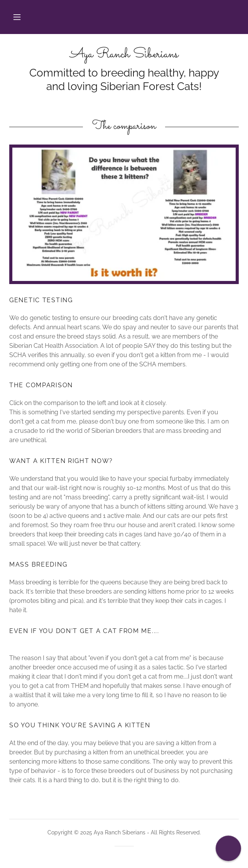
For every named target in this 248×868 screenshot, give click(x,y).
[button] (17, 17)
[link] (124, 55)
